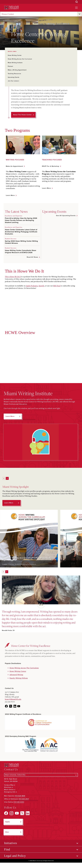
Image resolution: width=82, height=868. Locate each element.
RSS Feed (57, 286)
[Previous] (4, 478)
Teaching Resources (15, 74)
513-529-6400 (19, 802)
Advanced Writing (16, 675)
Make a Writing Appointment (17, 70)
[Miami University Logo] (11, 8)
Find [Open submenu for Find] (7, 849)
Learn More (10, 195)
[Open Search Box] (77, 2)
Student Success (11, 239)
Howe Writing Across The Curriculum (24, 668)
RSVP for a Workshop (51, 166)
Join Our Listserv (13, 81)
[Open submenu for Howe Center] (79, 14)
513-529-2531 (24, 799)
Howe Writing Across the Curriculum (20, 59)
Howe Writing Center (15, 55)
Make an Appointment (14, 166)
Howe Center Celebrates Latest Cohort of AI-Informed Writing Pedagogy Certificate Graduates (21, 232)
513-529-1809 (20, 796)
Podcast (10, 66)
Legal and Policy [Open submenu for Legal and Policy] (15, 856)
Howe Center (8, 14)
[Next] (7, 478)
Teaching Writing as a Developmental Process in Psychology (26, 559)
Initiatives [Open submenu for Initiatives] (11, 843)
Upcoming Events (14, 77)
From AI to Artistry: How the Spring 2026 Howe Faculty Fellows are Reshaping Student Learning (21, 220)
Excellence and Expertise (14, 216)
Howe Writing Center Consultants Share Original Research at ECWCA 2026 (21, 251)
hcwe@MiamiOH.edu (13, 699)
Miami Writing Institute (15, 63)
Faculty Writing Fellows (19, 678)
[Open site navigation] (76, 8)
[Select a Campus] (41, 775)
